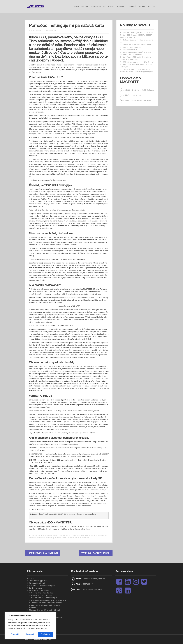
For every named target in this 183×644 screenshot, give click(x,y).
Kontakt (151, 6)
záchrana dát (93, 536)
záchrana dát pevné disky (45, 538)
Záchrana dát (52, 31)
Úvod (76, 6)
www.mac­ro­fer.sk (61, 298)
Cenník (142, 6)
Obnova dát (96, 6)
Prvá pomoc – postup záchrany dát (42, 586)
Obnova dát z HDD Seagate (42, 596)
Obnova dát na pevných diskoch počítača (138, 45)
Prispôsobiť (15, 634)
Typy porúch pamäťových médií (96, 553)
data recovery (47, 536)
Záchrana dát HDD (130, 50)
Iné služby (121, 6)
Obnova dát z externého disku (42, 593)
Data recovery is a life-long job (43, 553)
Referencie (109, 6)
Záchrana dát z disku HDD (39, 591)
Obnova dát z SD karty (37, 583)
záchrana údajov (74, 538)
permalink (85, 538)
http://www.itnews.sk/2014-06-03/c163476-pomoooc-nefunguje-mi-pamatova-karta (68, 514)
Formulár (132, 6)
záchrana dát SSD (61, 538)
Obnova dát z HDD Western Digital (44, 598)
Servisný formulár (35, 588)
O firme (32, 578)
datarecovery (57, 536)
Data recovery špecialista (132, 47)
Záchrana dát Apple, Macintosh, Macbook (47, 603)
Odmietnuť (30, 634)
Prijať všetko (45, 634)
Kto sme (85, 6)
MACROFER (38, 527)
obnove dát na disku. (82, 529)
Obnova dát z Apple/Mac (38, 581)
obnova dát (66, 536)
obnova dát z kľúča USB (79, 536)
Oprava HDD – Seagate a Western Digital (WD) (48, 600)
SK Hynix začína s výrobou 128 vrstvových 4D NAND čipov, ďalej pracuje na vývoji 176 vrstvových (137, 65)
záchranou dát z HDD (60, 527)
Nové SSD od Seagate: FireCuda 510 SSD (138, 33)
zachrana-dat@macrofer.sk (141, 101)
